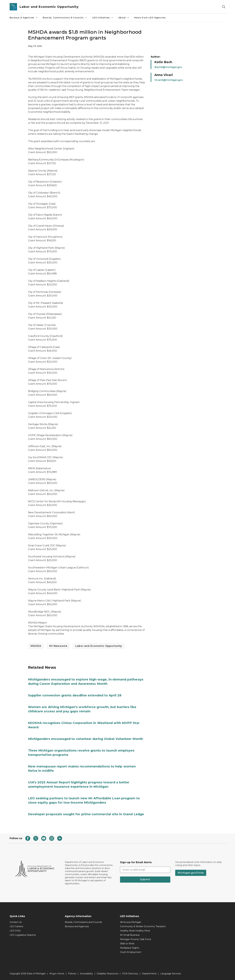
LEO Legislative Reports (23, 935)
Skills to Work (127, 944)
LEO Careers (16, 926)
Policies (72, 974)
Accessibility (86, 974)
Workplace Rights (130, 948)
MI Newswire (58, 646)
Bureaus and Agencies (77, 926)
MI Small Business (130, 935)
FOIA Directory (130, 974)
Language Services (171, 974)
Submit (145, 879)
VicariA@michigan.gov (169, 80)
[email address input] (145, 870)
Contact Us (16, 922)
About (124, 18)
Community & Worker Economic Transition (143, 926)
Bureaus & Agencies (24, 18)
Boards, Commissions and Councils (83, 922)
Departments (149, 974)
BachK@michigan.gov (168, 67)
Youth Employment (131, 952)
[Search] (224, 7)
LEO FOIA (15, 931)
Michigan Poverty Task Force (136, 939)
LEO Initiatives (103, 18)
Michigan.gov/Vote (191, 873)
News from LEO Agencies (150, 18)
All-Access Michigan (131, 922)
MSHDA (36, 646)
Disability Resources (107, 974)
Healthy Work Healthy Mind (135, 931)
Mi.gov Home (57, 974)
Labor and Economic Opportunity (99, 646)
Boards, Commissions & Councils (65, 18)
